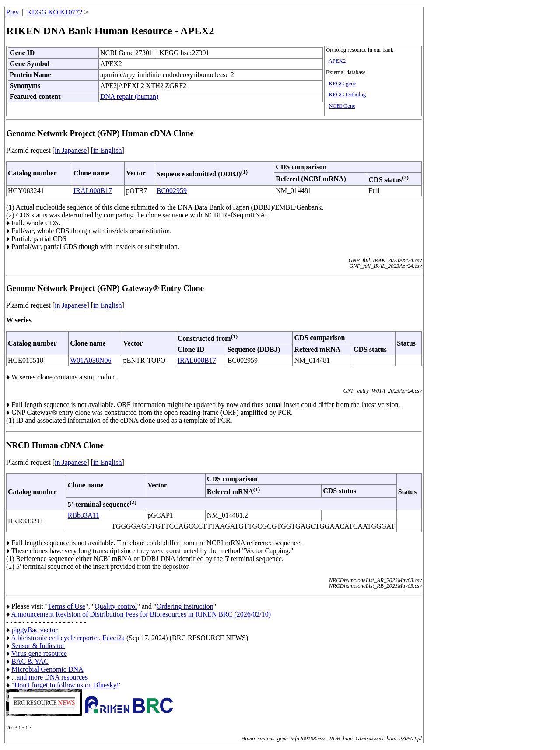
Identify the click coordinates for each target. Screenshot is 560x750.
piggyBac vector (34, 630)
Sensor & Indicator (38, 646)
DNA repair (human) (129, 96)
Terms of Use (66, 606)
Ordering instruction (185, 606)
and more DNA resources (52, 677)
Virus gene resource (39, 654)
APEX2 (337, 61)
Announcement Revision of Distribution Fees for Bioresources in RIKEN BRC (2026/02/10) (141, 614)
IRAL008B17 (93, 191)
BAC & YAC (30, 661)
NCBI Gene (342, 106)
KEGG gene (342, 84)
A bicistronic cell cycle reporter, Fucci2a (68, 638)
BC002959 (172, 191)
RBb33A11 (84, 515)
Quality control (116, 606)
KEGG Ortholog (347, 95)
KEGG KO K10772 (55, 12)
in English (107, 150)
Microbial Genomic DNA (47, 669)
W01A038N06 (91, 360)
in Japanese (71, 150)
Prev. (13, 12)
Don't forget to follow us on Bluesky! (67, 685)
